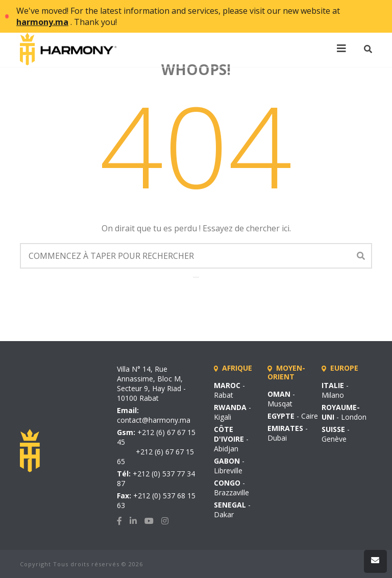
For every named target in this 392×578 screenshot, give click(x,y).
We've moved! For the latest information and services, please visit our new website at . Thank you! (178, 16)
